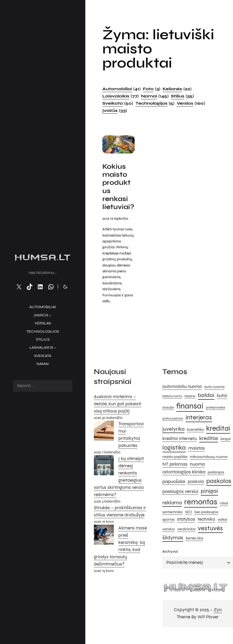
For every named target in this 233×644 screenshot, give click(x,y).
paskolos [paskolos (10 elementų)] (219, 490)
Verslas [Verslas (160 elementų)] (191, 103)
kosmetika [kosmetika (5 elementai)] (195, 439)
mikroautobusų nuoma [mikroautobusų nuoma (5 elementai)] (209, 466)
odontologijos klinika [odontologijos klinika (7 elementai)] (184, 481)
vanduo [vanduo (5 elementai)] (169, 538)
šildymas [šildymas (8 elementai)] (173, 547)
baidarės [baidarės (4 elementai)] (190, 405)
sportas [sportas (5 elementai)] (168, 529)
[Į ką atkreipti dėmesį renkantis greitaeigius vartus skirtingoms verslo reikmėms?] (104, 476)
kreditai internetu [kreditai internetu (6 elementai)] (180, 447)
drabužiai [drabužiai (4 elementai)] (168, 417)
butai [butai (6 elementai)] (222, 405)
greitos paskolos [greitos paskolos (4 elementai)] (173, 427)
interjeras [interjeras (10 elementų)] (199, 426)
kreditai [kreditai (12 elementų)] (218, 437)
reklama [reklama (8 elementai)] (172, 511)
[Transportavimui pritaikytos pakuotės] (104, 441)
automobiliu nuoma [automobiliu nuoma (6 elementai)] (182, 396)
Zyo (218, 619)
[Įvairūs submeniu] (50, 315)
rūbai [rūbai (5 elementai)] (224, 512)
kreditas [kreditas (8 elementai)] (209, 447)
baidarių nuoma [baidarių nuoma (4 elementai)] (172, 405)
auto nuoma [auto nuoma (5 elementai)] (214, 396)
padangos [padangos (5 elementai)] (216, 481)
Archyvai (170, 560)
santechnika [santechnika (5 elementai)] (172, 521)
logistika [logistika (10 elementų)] (174, 457)
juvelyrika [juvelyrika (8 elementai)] (173, 438)
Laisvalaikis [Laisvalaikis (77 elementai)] (120, 96)
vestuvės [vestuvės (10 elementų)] (210, 537)
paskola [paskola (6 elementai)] (196, 490)
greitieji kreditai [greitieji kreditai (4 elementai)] (215, 417)
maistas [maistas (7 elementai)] (196, 457)
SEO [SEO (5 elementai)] (188, 521)
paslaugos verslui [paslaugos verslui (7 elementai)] (180, 500)
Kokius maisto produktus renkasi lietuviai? (117, 191)
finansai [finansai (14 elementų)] (190, 415)
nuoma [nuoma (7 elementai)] (197, 473)
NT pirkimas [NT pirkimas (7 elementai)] (175, 473)
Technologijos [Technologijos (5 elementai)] (155, 103)
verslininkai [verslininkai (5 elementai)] (186, 538)
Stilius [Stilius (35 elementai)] (182, 96)
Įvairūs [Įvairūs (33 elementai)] (115, 111)
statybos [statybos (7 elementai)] (186, 528)
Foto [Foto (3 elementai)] (152, 89)
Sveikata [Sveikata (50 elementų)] (118, 103)
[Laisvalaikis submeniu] (55, 348)
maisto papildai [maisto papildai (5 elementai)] (175, 466)
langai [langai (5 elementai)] (226, 448)
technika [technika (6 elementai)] (206, 528)
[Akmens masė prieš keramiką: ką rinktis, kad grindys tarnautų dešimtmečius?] (104, 545)
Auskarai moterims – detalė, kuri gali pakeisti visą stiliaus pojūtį (118, 413)
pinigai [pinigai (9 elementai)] (209, 500)
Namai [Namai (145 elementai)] (155, 96)
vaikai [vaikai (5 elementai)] (222, 529)
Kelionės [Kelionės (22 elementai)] (177, 89)
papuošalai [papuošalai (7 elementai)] (174, 490)
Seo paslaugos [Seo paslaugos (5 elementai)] (206, 521)
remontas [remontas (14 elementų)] (201, 511)
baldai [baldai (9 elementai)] (206, 404)
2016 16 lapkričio (115, 227)
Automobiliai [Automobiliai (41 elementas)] (121, 89)
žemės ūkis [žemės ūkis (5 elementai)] (194, 547)
